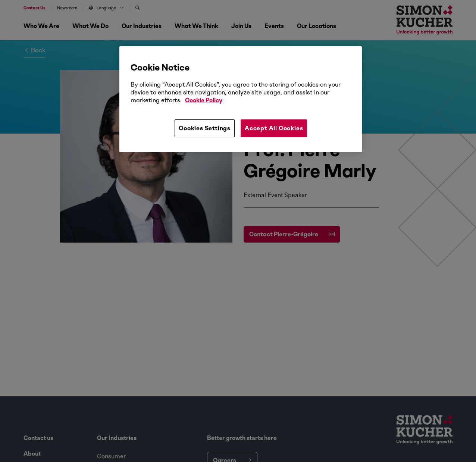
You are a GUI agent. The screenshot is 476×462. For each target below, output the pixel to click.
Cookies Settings (205, 128)
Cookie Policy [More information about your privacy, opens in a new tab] (204, 100)
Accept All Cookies (274, 128)
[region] (241, 99)
